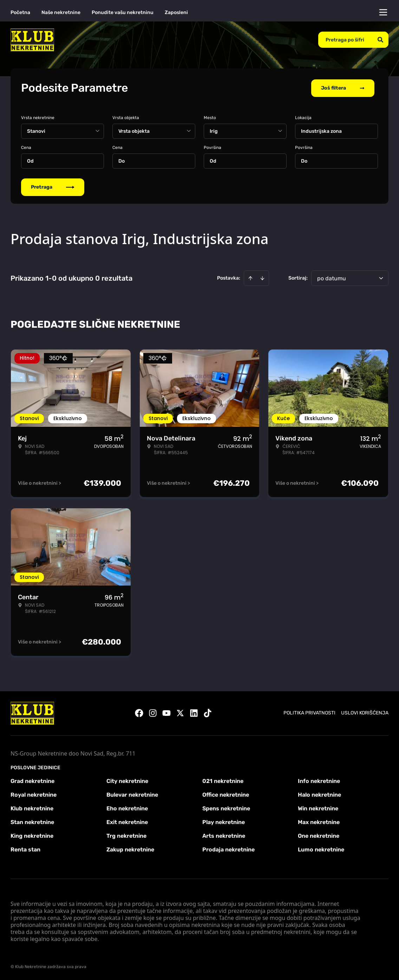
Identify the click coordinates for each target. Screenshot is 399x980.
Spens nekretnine (226, 808)
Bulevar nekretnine (132, 794)
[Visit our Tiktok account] (208, 713)
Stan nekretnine (32, 822)
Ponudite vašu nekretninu (123, 12)
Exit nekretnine (127, 822)
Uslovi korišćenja (365, 713)
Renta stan (25, 849)
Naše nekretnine (61, 12)
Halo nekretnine (319, 794)
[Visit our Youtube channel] (166, 713)
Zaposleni (176, 12)
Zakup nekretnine (130, 849)
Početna (20, 12)
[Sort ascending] (250, 278)
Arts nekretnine (224, 835)
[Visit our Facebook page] (139, 713)
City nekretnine (127, 781)
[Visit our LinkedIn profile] (194, 713)
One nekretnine (319, 835)
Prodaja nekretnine (228, 849)
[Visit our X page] (180, 713)
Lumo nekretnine (321, 849)
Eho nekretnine (127, 808)
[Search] (380, 40)
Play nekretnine (224, 822)
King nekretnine (32, 835)
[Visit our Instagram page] (153, 713)
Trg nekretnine (126, 835)
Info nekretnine (319, 781)
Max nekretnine (319, 822)
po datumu (332, 278)
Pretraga (53, 187)
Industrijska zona (321, 131)
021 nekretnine (223, 781)
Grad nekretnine (32, 781)
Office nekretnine (226, 794)
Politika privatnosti (309, 713)
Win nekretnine (318, 808)
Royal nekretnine (34, 794)
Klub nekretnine (32, 808)
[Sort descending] (262, 278)
